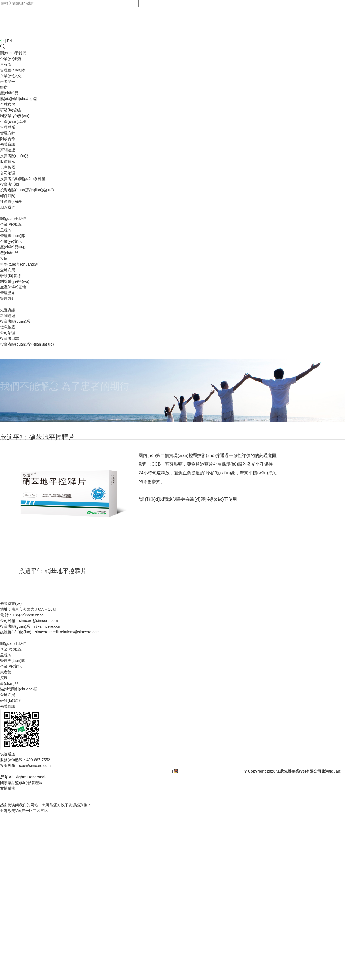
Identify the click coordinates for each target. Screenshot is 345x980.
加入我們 (8, 207)
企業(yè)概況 (11, 59)
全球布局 (8, 104)
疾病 (4, 87)
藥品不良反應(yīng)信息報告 (24, 638)
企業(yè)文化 (11, 76)
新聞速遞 (8, 150)
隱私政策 (71, 638)
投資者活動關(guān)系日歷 (23, 179)
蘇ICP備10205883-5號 (153, 771)
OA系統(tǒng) (12, 797)
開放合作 (8, 139)
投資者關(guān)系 (15, 156)
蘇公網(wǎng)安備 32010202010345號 (209, 771)
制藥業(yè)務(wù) (15, 116)
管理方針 (8, 133)
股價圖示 (8, 161)
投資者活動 (10, 184)
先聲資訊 (8, 144)
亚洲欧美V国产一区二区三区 (24, 811)
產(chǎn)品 (9, 93)
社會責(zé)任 (11, 201)
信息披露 (8, 167)
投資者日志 (10, 338)
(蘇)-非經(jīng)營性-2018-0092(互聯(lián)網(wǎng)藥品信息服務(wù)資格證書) (65, 771)
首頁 (4, 213)
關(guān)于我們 (13, 53)
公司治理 (8, 173)
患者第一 (8, 82)
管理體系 (8, 127)
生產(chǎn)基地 (13, 122)
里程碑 (6, 64)
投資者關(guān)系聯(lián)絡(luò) (27, 190)
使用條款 (55, 638)
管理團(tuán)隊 (13, 70)
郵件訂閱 (8, 196)
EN (9, 41)
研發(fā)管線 (10, 110)
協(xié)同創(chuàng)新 (19, 99)
